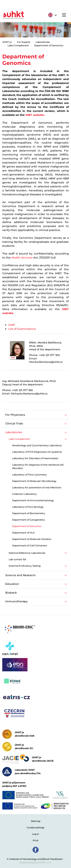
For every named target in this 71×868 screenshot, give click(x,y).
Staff (11, 325)
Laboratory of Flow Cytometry (29, 475)
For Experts (24, 42)
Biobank (11, 593)
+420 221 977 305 (49, 355)
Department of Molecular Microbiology (34, 481)
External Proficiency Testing (25, 566)
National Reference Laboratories (27, 553)
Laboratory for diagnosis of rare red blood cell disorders (38, 466)
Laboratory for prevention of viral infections (37, 487)
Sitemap (36, 821)
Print (36, 840)
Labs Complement (18, 45)
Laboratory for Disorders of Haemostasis (35, 458)
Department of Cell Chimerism (30, 546)
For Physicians (15, 415)
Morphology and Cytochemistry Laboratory (37, 445)
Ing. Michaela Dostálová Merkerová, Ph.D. (29, 381)
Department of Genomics (49, 45)
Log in (35, 834)
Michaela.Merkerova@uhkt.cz (29, 394)
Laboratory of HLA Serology (28, 507)
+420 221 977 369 (22, 390)
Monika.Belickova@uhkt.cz (46, 362)
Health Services (22, 258)
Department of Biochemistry (29, 513)
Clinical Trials (14, 423)
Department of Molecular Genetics (32, 539)
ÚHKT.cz (7, 42)
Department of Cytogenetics (28, 520)
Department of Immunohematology (33, 500)
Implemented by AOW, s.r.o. (35, 862)
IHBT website (35, 115)
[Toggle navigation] (64, 15)
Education (12, 584)
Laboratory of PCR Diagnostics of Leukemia (37, 452)
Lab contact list (17, 559)
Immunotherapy (16, 601)
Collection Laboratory (24, 494)
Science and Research (20, 575)
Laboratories (43, 42)
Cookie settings (35, 828)
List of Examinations (22, 329)
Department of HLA (23, 533)
